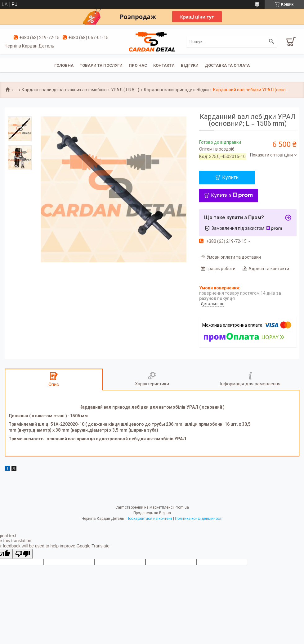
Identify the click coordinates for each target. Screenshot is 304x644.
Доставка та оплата (227, 65)
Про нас (138, 65)
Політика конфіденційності (199, 519)
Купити (230, 177)
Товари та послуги (101, 65)
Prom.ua (182, 507)
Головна (64, 65)
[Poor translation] (23, 554)
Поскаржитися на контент (149, 519)
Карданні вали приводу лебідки (176, 90)
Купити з (232, 195)
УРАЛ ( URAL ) (125, 90)
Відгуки (190, 65)
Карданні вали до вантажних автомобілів (64, 90)
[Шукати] (271, 42)
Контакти (164, 65)
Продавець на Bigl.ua (152, 513)
